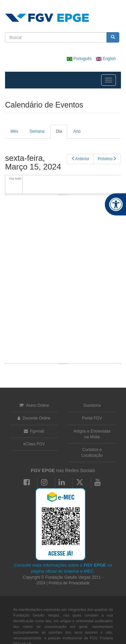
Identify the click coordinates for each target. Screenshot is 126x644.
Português (80, 59)
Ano (77, 131)
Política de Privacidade (69, 583)
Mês (14, 131)
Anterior (80, 159)
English (106, 59)
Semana (37, 131)
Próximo (107, 159)
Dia (61, 134)
